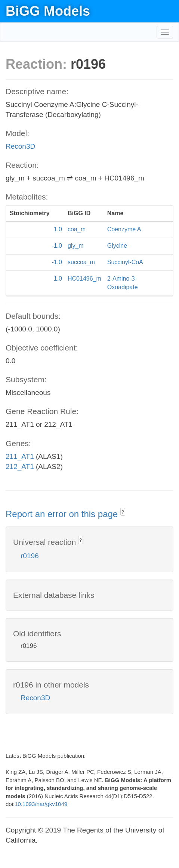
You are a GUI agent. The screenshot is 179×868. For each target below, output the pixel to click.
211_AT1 (20, 456)
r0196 (30, 556)
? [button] (123, 512)
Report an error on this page (63, 514)
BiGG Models (48, 11)
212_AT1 (20, 467)
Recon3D (20, 146)
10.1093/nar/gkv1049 (41, 804)
